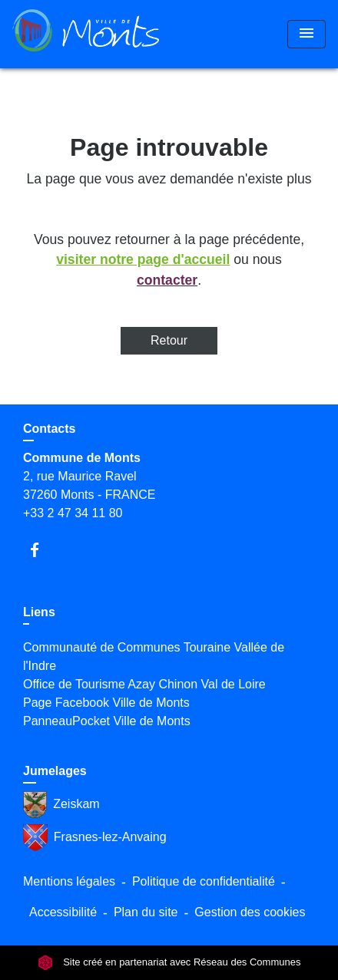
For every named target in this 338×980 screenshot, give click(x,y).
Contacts (49, 429)
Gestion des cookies (250, 912)
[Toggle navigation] (307, 34)
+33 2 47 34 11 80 (73, 513)
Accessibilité (63, 912)
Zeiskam (61, 805)
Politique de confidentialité (204, 881)
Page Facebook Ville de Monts (106, 703)
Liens (39, 612)
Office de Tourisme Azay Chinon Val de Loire (144, 684)
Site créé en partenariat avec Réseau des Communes (169, 963)
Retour (169, 340)
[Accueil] (86, 34)
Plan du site (146, 912)
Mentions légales (69, 881)
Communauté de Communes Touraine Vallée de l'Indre (154, 657)
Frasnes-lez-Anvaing (95, 838)
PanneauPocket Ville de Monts (107, 721)
